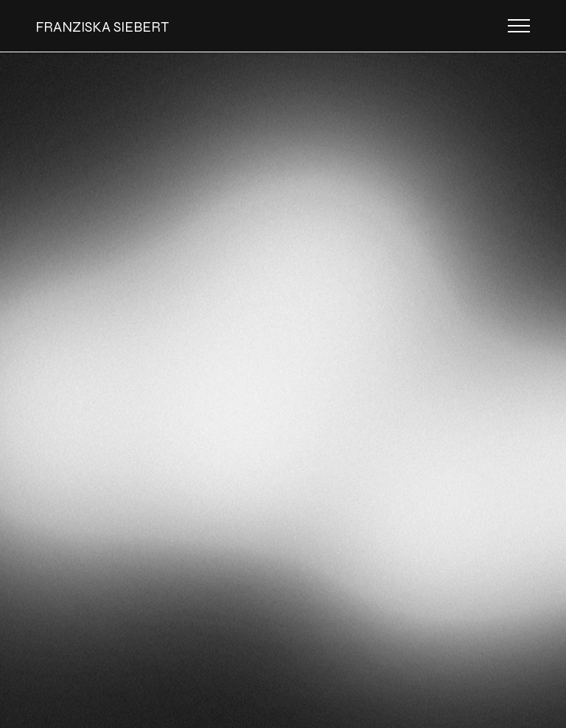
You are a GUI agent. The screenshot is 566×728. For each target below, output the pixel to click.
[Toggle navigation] (519, 26)
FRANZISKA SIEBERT (102, 27)
